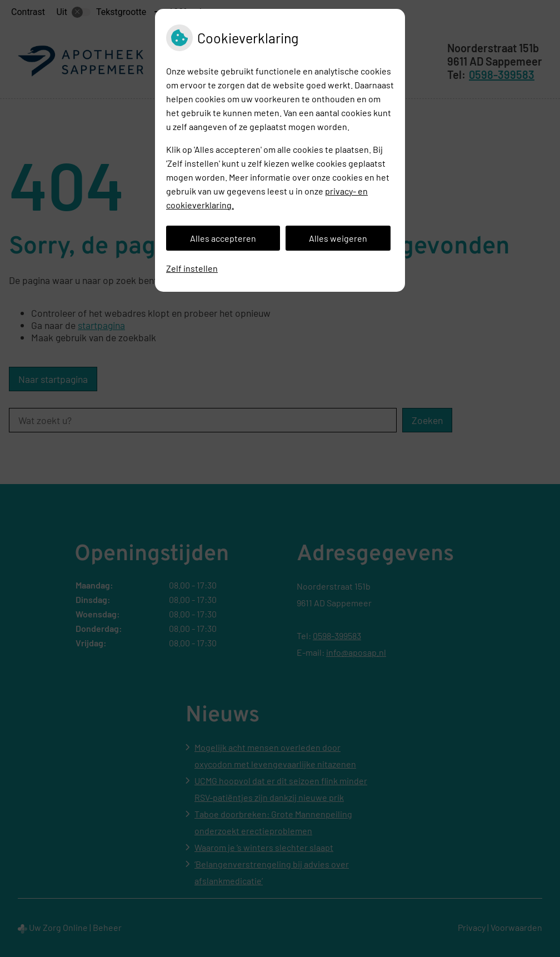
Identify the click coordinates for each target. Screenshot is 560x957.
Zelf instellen (192, 268)
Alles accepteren (223, 238)
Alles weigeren (338, 238)
